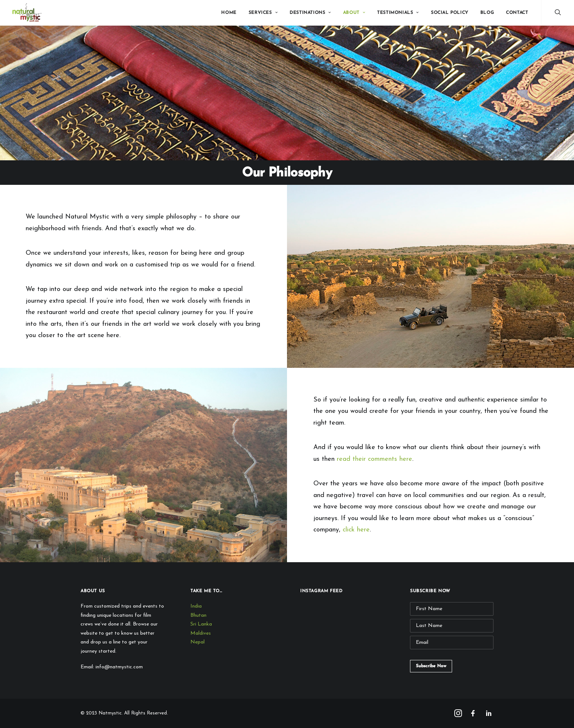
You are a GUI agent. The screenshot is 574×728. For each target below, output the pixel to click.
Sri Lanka (201, 624)
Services (263, 13)
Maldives (201, 633)
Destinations (310, 13)
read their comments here (374, 459)
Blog (487, 13)
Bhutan (198, 615)
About (354, 13)
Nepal (197, 642)
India (196, 606)
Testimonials (398, 13)
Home (229, 13)
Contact (517, 13)
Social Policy (450, 13)
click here (356, 530)
